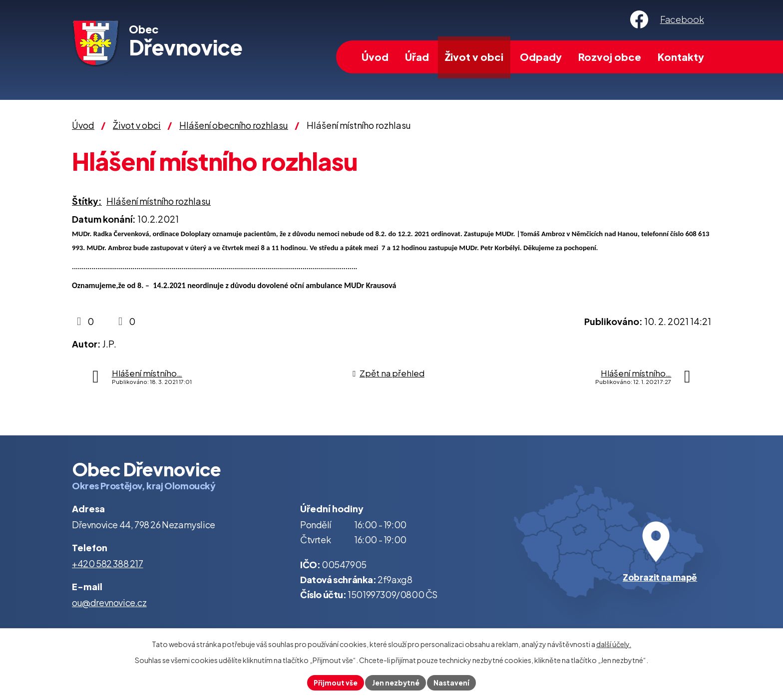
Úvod (375, 57)
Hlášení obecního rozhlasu (234, 125)
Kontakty (681, 57)
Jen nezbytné (395, 682)
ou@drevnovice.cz (109, 602)
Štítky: (87, 201)
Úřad (417, 57)
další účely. (614, 643)
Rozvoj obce (610, 57)
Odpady (541, 57)
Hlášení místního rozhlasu (159, 201)
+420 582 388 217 (108, 563)
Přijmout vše (334, 682)
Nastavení (453, 682)
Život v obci (474, 57)
